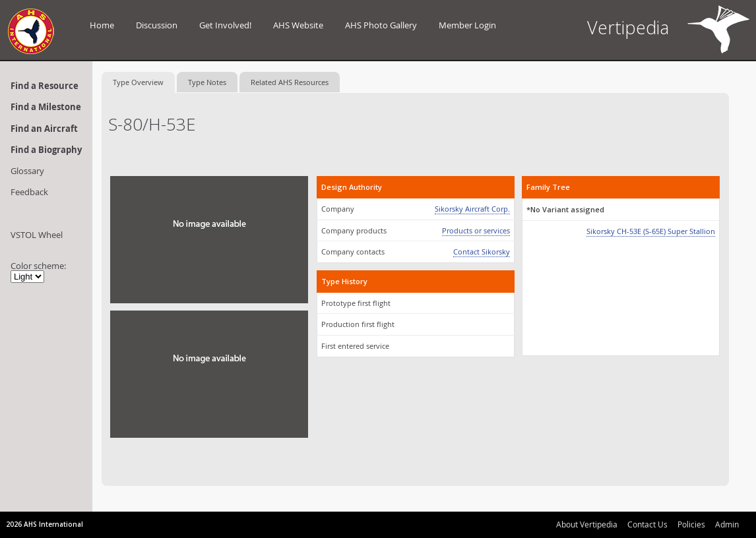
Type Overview (138, 82)
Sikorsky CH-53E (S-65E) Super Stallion (651, 231)
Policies (691, 524)
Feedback (29, 192)
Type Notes (207, 82)
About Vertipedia (587, 524)
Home (102, 25)
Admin (727, 524)
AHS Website (298, 25)
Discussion (157, 25)
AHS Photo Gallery (381, 25)
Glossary (27, 171)
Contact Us (647, 524)
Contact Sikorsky (482, 252)
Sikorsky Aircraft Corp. (472, 209)
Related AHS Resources (290, 82)
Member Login (467, 25)
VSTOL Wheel (37, 235)
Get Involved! (225, 25)
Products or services (476, 230)
